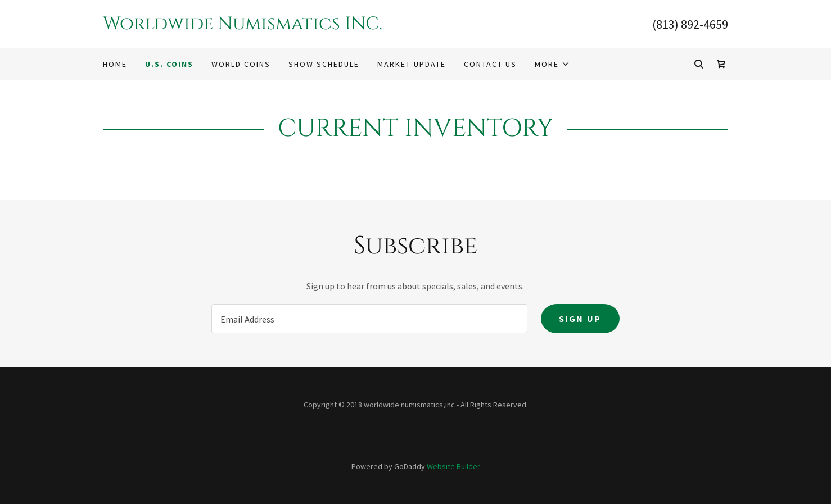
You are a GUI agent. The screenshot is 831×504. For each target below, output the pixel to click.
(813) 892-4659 (690, 24)
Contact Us (490, 64)
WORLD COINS (241, 64)
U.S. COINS (169, 64)
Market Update (412, 64)
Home (115, 64)
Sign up (580, 319)
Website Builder (453, 466)
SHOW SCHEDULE (324, 64)
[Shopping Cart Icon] (721, 64)
